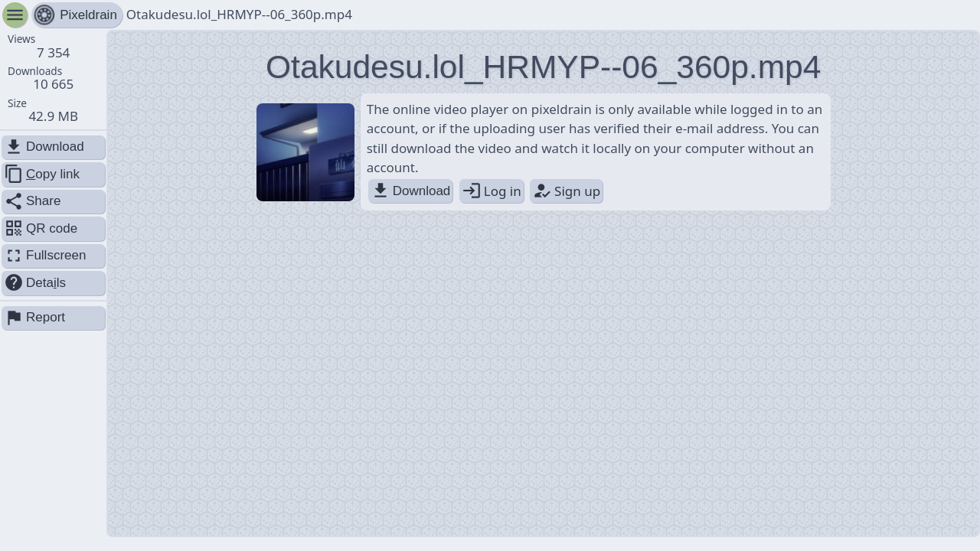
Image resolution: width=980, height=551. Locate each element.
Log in (492, 191)
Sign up (566, 191)
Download (411, 191)
